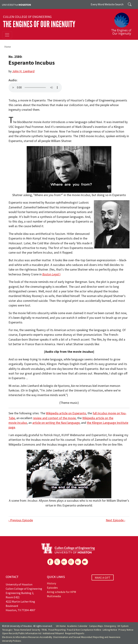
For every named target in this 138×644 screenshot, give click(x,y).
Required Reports (75, 633)
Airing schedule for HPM (62, 592)
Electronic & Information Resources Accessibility (27, 637)
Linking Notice (110, 630)
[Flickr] (64, 562)
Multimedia (54, 596)
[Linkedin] (78, 562)
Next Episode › (116, 520)
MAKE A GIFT (103, 577)
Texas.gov (7, 630)
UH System (123, 626)
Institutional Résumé (53, 633)
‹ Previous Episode (21, 520)
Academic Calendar (77, 626)
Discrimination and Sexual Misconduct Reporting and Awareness (87, 637)
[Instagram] (71, 562)
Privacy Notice (126, 630)
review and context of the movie (54, 418)
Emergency (110, 626)
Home (8, 47)
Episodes (52, 588)
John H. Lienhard (23, 71)
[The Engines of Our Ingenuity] (123, 22)
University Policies (12, 641)
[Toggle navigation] (7, 35)
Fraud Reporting (57, 630)
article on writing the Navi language (56, 423)
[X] (57, 562)
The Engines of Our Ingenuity (39, 24)
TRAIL (44, 630)
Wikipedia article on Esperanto (66, 413)
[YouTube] (85, 562)
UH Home (61, 626)
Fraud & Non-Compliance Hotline (84, 630)
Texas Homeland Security (27, 630)
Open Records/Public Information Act (22, 633)
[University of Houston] (16, 4)
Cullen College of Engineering (27, 17)
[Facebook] (50, 562)
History (51, 583)
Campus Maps (96, 626)
